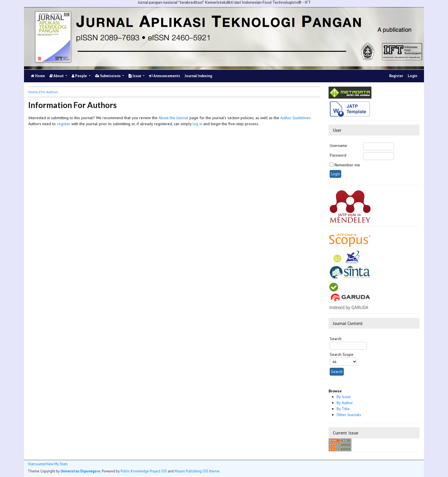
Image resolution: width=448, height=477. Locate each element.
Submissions (108, 76)
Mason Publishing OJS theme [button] (197, 471)
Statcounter (37, 464)
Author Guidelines (295, 118)
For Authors (49, 92)
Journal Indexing (198, 76)
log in (197, 124)
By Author (345, 403)
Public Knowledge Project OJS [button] (144, 471)
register (64, 124)
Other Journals (349, 415)
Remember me (347, 165)
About (57, 76)
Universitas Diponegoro (80, 471)
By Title (343, 409)
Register (396, 76)
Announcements (165, 76)
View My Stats (57, 464)
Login (412, 76)
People (80, 76)
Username (338, 145)
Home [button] (33, 92)
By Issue (344, 397)
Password (338, 155)
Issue (135, 76)
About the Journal (173, 118)
